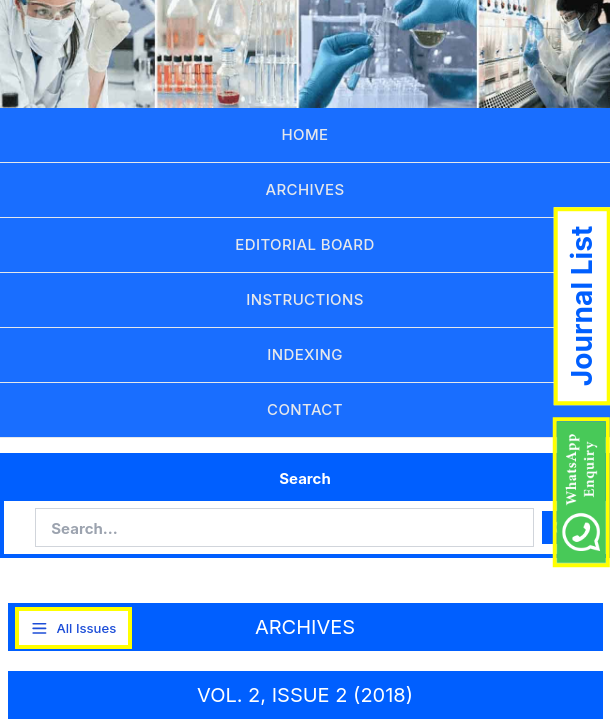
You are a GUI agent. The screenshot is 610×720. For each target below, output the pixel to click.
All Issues (73, 628)
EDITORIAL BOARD (304, 244)
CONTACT (305, 409)
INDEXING (304, 354)
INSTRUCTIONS (305, 299)
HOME (305, 134)
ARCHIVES (305, 189)
